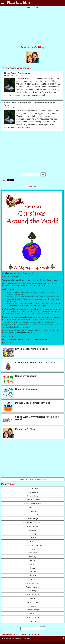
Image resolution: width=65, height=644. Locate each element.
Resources (27, 638)
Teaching (33, 606)
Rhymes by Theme (33, 595)
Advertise (18, 638)
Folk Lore (33, 507)
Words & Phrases (33, 617)
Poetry (33, 568)
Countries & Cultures (33, 500)
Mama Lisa (33, 541)
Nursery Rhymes (33, 553)
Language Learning (33, 526)
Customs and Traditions (33, 504)
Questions (33, 576)
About (3, 638)
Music (33, 549)
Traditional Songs (33, 610)
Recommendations (33, 587)
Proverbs (33, 572)
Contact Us (10, 638)
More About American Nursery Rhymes (33, 479)
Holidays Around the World (33, 522)
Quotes (33, 579)
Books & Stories (33, 492)
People (33, 560)
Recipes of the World (33, 583)
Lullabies (33, 538)
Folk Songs (33, 511)
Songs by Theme (33, 602)
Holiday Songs (33, 519)
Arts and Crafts (33, 488)
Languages (33, 530)
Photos (33, 564)
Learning (33, 534)
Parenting (33, 557)
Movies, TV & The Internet (33, 545)
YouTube (33, 621)
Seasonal (33, 598)
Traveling (33, 614)
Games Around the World (33, 515)
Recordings (33, 591)
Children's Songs (33, 496)
